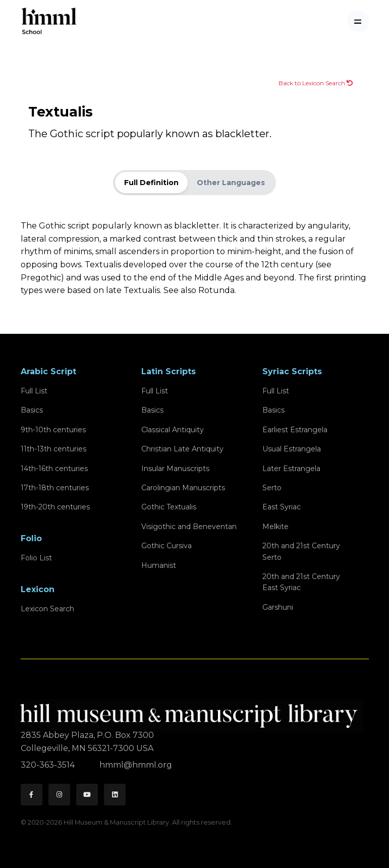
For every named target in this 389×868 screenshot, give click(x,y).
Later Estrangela (291, 469)
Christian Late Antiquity (182, 449)
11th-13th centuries (53, 449)
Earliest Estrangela (295, 430)
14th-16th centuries (54, 469)
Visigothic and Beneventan (189, 527)
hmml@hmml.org (136, 765)
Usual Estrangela (292, 449)
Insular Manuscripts (175, 469)
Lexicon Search (47, 609)
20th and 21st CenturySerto (301, 551)
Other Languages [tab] (231, 183)
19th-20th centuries (55, 507)
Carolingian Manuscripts (183, 488)
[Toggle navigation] (358, 21)
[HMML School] (49, 21)
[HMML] (192, 711)
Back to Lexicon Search (316, 83)
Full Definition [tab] (151, 183)
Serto (272, 488)
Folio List (36, 558)
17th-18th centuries (55, 488)
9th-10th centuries (53, 430)
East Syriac (282, 507)
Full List (34, 391)
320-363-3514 (49, 765)
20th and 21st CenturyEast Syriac (301, 582)
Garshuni (278, 607)
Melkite (275, 527)
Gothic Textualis (169, 507)
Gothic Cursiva (166, 546)
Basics (32, 410)
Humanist (159, 565)
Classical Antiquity (173, 430)
